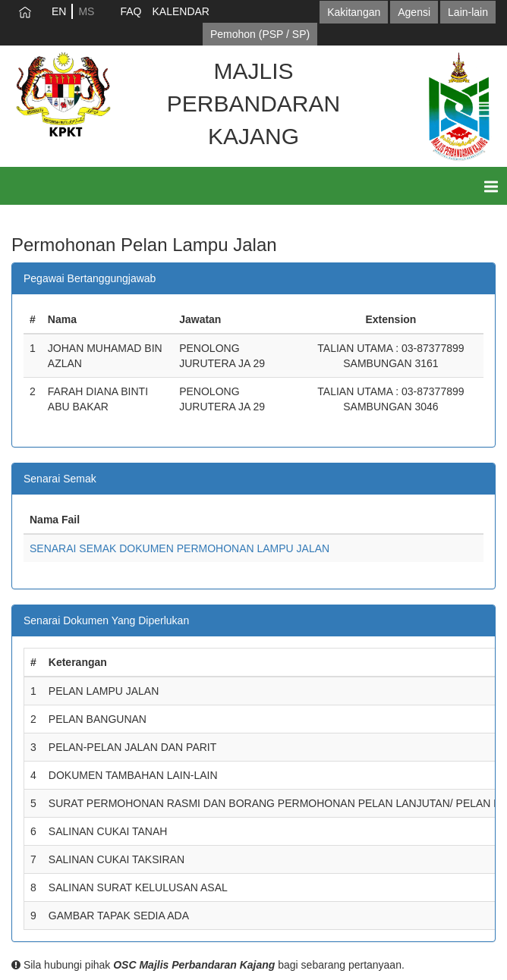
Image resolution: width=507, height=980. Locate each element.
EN (59, 11)
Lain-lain (468, 12)
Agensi (414, 12)
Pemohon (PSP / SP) (260, 34)
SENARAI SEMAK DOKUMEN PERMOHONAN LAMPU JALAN (179, 548)
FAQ (131, 11)
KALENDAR (180, 11)
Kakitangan (354, 12)
